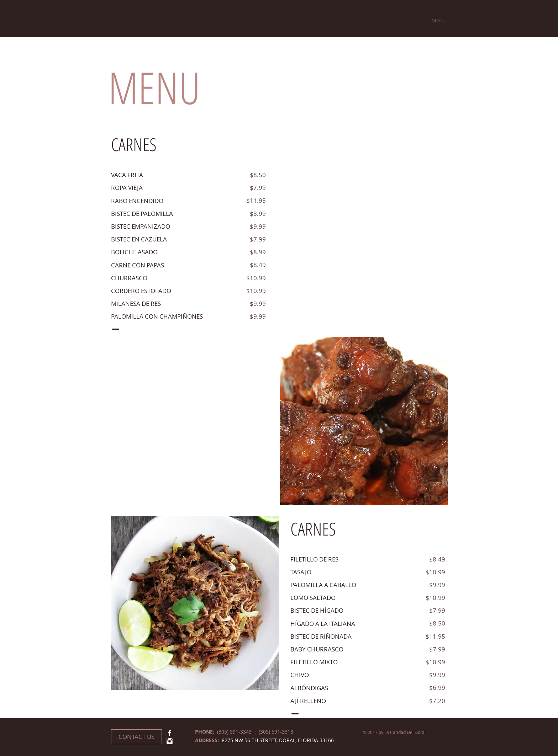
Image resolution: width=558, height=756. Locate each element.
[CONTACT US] (136, 737)
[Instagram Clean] (170, 741)
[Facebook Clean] (170, 733)
